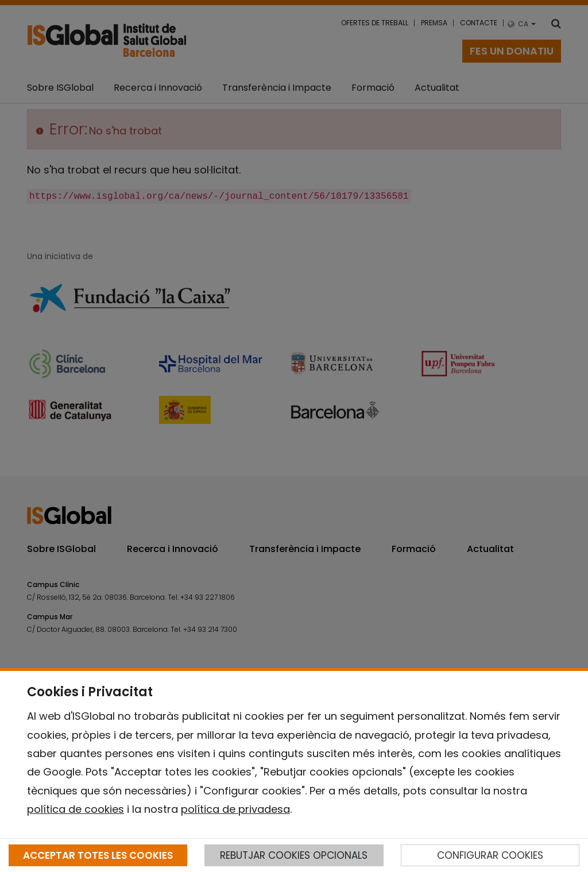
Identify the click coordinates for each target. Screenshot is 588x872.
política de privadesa (235, 809)
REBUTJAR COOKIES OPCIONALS (294, 855)
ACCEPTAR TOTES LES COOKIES (98, 855)
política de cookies (76, 809)
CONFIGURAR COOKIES (490, 855)
